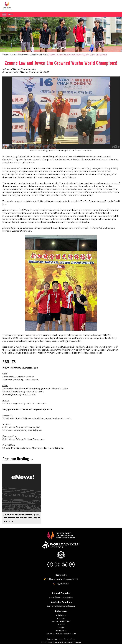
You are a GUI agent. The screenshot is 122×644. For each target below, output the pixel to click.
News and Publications (20, 55)
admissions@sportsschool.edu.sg (61, 606)
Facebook (50, 564)
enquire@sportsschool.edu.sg (61, 597)
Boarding (61, 618)
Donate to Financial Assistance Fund (61, 634)
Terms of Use (70, 639)
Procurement (61, 631)
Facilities (61, 628)
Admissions (61, 615)
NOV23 (43, 55)
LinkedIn (65, 564)
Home (5, 55)
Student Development (61, 621)
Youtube (72, 564)
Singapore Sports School (8, 6)
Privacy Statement (55, 639)
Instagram (57, 564)
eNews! (61, 624)
